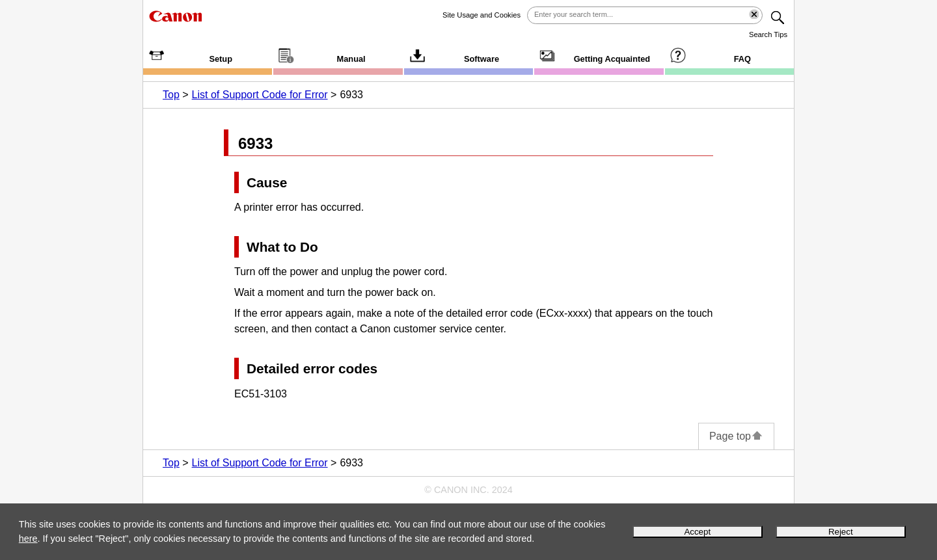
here (28, 539)
